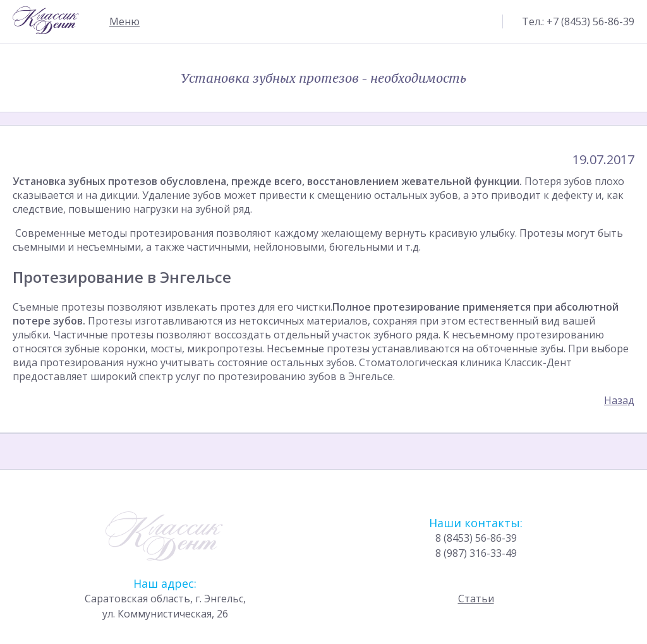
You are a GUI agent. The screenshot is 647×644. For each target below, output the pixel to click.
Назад (619, 400)
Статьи (476, 611)
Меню (124, 21)
